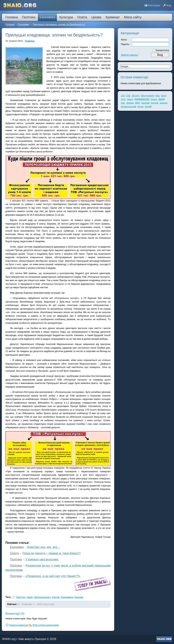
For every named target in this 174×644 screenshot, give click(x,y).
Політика (16, 559)
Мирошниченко (42, 597)
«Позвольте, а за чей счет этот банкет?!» (53, 576)
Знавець (30, 41)
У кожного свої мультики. (42, 559)
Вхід (169, 5)
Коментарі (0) (15, 614)
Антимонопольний (129, 107)
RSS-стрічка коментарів (46, 625)
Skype (164, 96)
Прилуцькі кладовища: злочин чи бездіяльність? (59, 24)
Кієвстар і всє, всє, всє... (44, 547)
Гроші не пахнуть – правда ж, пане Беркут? (52, 553)
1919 (123, 96)
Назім (30, 597)
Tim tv (123, 99)
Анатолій (155, 103)
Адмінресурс (142, 99)
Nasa (158, 96)
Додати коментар (19, 625)
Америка (130, 103)
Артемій (148, 107)
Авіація (130, 99)
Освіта (14, 553)
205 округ (136, 96)
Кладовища (67, 597)
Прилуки (21, 597)
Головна (10, 24)
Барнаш (79, 597)
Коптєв (56, 597)
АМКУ (137, 103)
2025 (128, 96)
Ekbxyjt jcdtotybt (148, 96)
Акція (161, 99)
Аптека (140, 107)
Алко (123, 103)
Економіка (24, 24)
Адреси (154, 99)
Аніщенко (164, 103)
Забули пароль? (130, 55)
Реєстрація (154, 5)
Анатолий (145, 103)
